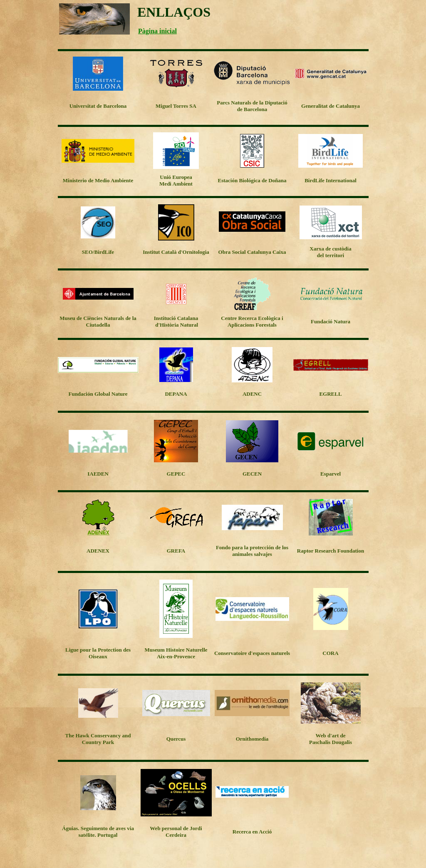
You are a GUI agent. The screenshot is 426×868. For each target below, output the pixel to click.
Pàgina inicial (157, 31)
